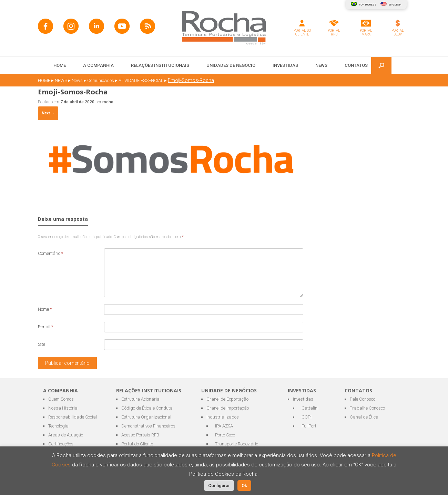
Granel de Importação (228, 408)
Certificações (61, 444)
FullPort (309, 426)
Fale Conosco (363, 399)
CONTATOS (356, 65)
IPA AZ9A (224, 426)
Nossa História (63, 408)
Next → (48, 113)
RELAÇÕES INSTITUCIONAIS (160, 65)
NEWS (321, 65)
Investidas (303, 399)
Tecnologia (58, 426)
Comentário (50, 253)
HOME (60, 65)
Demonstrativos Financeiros (148, 426)
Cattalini (310, 408)
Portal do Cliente (137, 444)
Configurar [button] (219, 486)
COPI (307, 417)
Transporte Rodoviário (237, 444)
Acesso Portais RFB (140, 435)
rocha (108, 102)
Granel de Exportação (227, 399)
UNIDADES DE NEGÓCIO (231, 65)
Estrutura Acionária (140, 399)
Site (42, 344)
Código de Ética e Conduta (147, 408)
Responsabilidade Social (73, 417)
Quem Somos (61, 399)
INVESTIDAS (285, 65)
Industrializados (223, 417)
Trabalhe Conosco (367, 408)
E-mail (45, 327)
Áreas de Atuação (66, 435)
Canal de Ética (364, 417)
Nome (45, 309)
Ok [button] (244, 486)
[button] (381, 65)
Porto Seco (225, 435)
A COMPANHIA (98, 65)
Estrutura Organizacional (146, 417)
